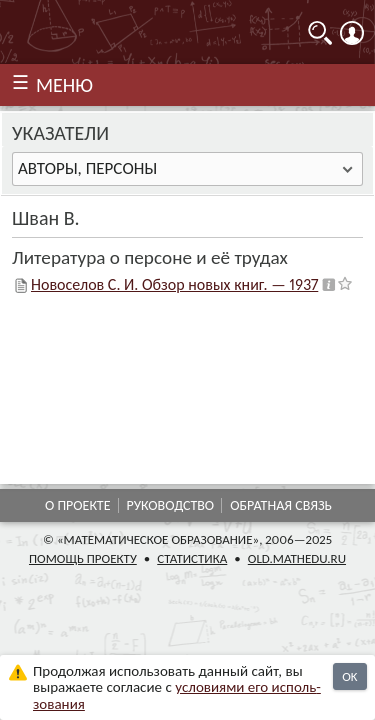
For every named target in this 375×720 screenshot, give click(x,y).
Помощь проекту (83, 558)
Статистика (192, 558)
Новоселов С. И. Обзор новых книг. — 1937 (174, 284)
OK (349, 676)
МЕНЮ (64, 85)
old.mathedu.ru (297, 558)
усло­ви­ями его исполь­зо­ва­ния (177, 695)
